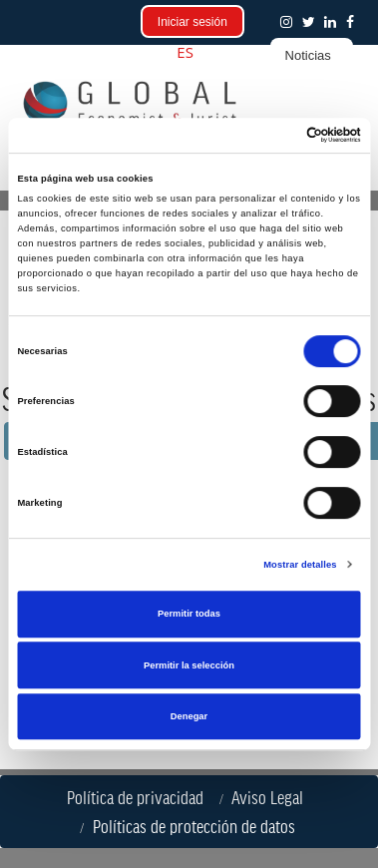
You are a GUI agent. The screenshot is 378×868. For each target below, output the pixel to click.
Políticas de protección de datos (198, 826)
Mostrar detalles (300, 565)
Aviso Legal (271, 797)
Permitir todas (189, 614)
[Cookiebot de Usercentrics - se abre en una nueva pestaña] (274, 136)
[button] (354, 21)
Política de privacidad (139, 797)
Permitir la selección (189, 665)
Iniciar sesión (192, 22)
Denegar (189, 716)
